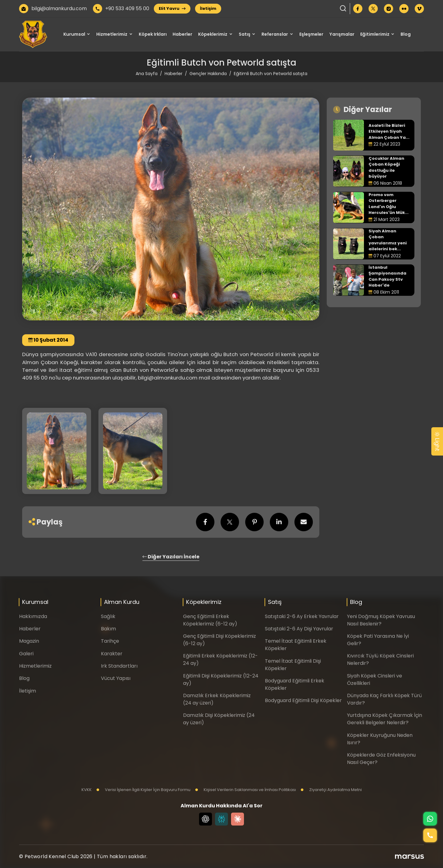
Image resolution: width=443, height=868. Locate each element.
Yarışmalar (342, 34)
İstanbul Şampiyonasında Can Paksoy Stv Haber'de (387, 276)
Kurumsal (74, 34)
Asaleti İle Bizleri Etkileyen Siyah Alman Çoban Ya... (389, 131)
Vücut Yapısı (116, 678)
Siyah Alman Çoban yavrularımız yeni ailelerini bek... (388, 240)
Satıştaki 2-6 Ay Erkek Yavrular (302, 616)
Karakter (112, 654)
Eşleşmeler (311, 34)
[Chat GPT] (206, 819)
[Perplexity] (221, 819)
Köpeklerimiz (213, 34)
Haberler (182, 34)
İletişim (208, 8)
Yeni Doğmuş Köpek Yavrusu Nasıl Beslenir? (381, 620)
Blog (406, 34)
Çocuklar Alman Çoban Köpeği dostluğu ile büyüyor (386, 167)
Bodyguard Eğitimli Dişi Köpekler (303, 700)
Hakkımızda (33, 616)
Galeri (26, 654)
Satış (245, 34)
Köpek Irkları (153, 34)
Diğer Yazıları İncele (171, 557)
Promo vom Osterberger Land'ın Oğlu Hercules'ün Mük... (389, 204)
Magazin (29, 641)
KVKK (87, 790)
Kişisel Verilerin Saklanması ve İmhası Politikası (245, 790)
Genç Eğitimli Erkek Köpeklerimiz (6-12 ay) (210, 620)
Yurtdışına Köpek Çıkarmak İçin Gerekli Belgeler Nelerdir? (385, 719)
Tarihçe (110, 641)
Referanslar (275, 34)
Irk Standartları (119, 666)
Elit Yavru (172, 8)
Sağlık (108, 616)
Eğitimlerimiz (375, 34)
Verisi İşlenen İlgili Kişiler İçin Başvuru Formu (143, 790)
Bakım (108, 629)
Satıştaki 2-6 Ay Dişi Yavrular (299, 629)
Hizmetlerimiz (112, 34)
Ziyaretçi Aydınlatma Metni (331, 790)
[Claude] (237, 819)
